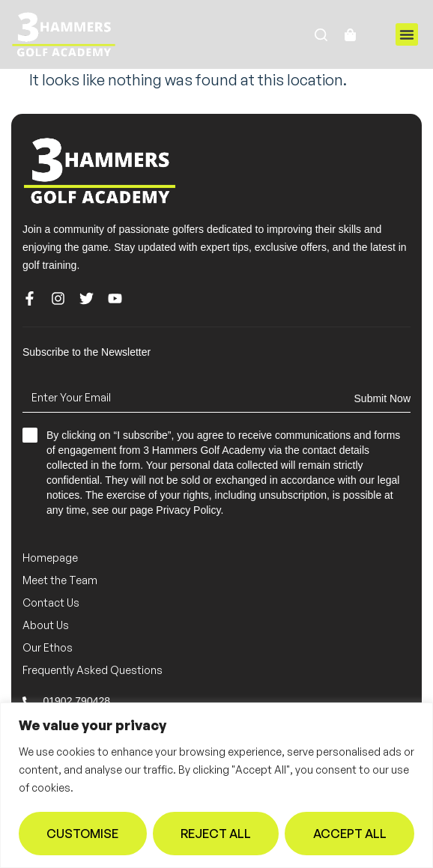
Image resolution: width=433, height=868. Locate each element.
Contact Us (51, 603)
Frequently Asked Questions (93, 670)
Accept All (350, 834)
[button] (407, 34)
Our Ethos (48, 647)
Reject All (216, 834)
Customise (82, 834)
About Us (46, 625)
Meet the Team (60, 580)
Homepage (50, 558)
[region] (216, 785)
